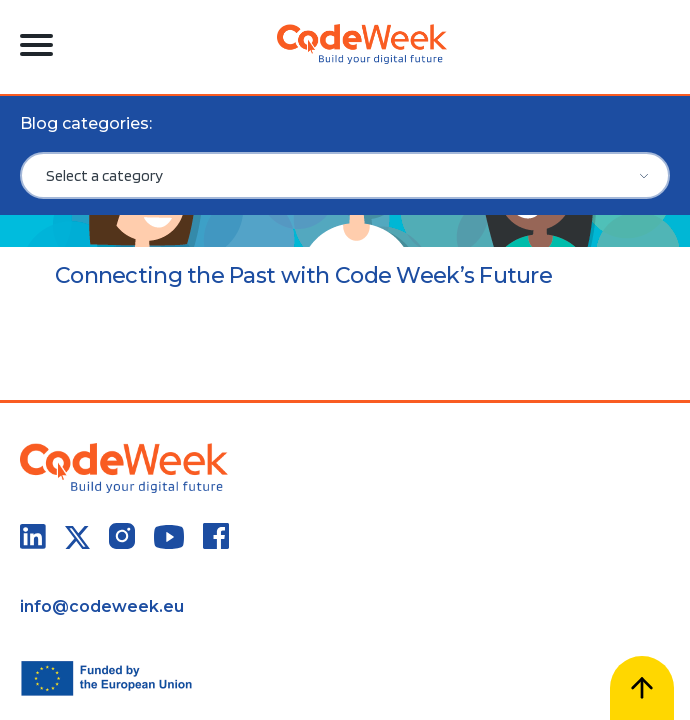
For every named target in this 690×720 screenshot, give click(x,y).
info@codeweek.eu (102, 606)
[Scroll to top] (642, 688)
